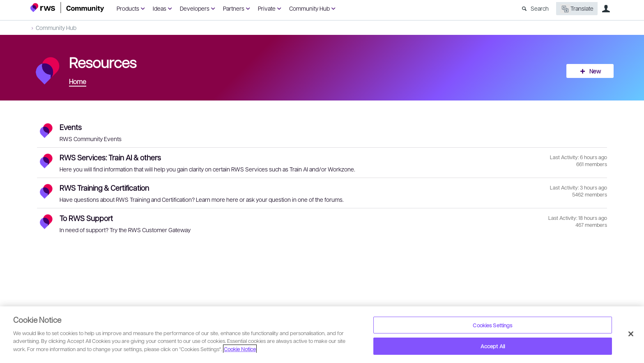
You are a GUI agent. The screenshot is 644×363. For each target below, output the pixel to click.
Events (71, 127)
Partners (234, 8)
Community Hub (309, 8)
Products (128, 8)
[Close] (631, 334)
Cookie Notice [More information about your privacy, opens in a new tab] (240, 349)
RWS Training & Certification (104, 188)
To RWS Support (86, 218)
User (606, 9)
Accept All (493, 346)
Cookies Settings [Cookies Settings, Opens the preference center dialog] (492, 325)
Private (267, 8)
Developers (195, 8)
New (595, 71)
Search (540, 8)
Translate (577, 9)
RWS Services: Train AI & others (110, 157)
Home (78, 81)
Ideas (160, 8)
